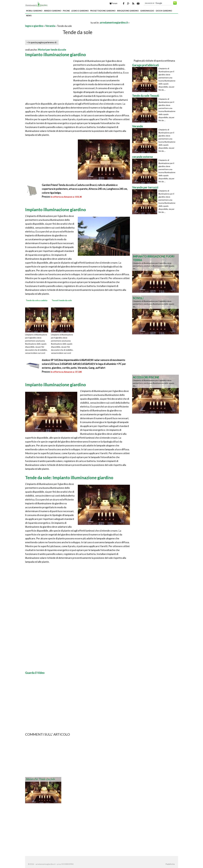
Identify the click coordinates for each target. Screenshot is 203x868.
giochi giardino (164, 11)
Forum (113, 3)
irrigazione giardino (128, 11)
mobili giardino (34, 11)
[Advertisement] (58, 22)
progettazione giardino (103, 11)
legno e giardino (80, 11)
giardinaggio (147, 11)
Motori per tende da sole (52, 50)
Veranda (50, 26)
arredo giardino (53, 11)
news (29, 16)
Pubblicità (170, 864)
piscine (66, 11)
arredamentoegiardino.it (114, 23)
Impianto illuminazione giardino (56, 54)
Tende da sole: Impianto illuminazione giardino (69, 477)
